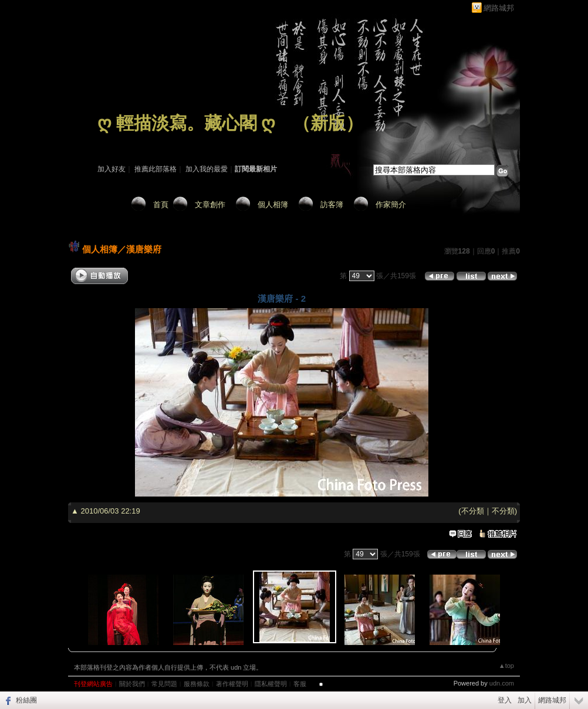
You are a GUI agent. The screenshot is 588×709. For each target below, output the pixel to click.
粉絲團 (26, 700)
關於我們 (132, 684)
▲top (506, 666)
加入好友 (111, 169)
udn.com (502, 683)
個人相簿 (273, 205)
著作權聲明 (232, 684)
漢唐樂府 (144, 249)
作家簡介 (391, 205)
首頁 (161, 205)
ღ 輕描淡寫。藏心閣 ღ (186, 123)
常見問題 (164, 684)
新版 (328, 123)
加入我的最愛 (207, 169)
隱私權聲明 (271, 684)
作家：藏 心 (116, 140)
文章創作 (210, 205)
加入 (525, 700)
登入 (505, 700)
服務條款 (197, 684)
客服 (300, 684)
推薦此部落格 (156, 169)
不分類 (473, 511)
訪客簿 (332, 205)
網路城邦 (499, 8)
